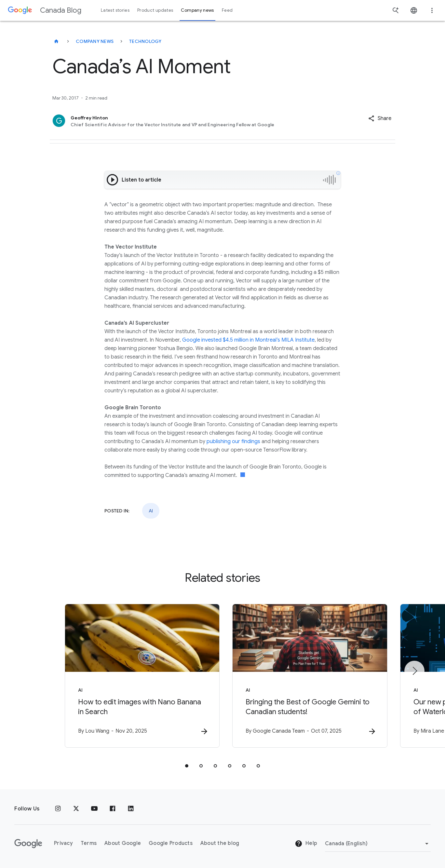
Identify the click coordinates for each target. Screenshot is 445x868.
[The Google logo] (28, 844)
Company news (95, 41)
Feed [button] (227, 10)
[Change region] (378, 844)
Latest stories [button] (115, 10)
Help (306, 844)
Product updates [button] (155, 10)
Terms (89, 844)
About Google (123, 844)
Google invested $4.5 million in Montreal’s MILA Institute (248, 340)
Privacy (63, 844)
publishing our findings (233, 441)
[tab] (187, 766)
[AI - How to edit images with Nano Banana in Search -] (137, 676)
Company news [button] (197, 10)
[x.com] (76, 809)
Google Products (171, 844)
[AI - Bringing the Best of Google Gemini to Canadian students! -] (308, 676)
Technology (145, 41)
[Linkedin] (131, 809)
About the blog (220, 844)
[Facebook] (113, 809)
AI (151, 511)
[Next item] (414, 671)
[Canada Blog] (56, 41)
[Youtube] (94, 809)
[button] (380, 118)
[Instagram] (58, 809)
